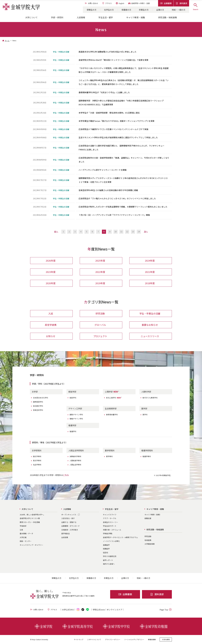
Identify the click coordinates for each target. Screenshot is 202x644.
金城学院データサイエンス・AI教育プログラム (120, 537)
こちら (66, 475)
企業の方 (160, 10)
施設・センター (26, 541)
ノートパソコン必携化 (111, 541)
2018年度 (150, 283)
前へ (56, 232)
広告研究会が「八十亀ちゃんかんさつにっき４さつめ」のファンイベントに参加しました (117, 198)
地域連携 (148, 540)
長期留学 (106, 545)
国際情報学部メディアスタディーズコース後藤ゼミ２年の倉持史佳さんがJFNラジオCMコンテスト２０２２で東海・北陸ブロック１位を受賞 (123, 180)
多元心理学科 (114, 398)
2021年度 (150, 272)
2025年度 (100, 261)
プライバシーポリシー (113, 639)
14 (139, 232)
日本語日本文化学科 (41, 398)
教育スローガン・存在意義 (30, 522)
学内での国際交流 (110, 556)
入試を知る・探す (68, 518)
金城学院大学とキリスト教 (30, 518)
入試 (51, 313)
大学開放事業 (150, 544)
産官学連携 (51, 325)
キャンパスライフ (110, 515)
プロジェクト (100, 336)
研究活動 (100, 313)
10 (116, 232)
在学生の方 (109, 10)
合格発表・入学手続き (70, 530)
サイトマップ (79, 639)
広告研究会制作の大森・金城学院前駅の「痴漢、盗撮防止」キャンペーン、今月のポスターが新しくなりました (124, 160)
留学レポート (108, 560)
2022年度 (100, 272)
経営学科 (73, 398)
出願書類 (166, 3)
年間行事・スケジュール (112, 530)
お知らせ (51, 336)
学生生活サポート (110, 526)
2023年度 (51, 272)
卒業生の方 (144, 10)
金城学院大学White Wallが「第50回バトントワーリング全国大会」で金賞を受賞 (113, 60)
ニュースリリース (150, 336)
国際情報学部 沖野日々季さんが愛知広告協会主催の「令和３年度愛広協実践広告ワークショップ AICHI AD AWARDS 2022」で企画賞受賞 (122, 103)
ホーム (7, 40)
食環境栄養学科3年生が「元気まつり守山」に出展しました (104, 92)
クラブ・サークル (110, 518)
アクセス (107, 3)
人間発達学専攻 (75, 461)
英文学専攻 (37, 461)
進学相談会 (66, 533)
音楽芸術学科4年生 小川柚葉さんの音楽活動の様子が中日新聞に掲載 (108, 190)
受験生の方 (92, 10)
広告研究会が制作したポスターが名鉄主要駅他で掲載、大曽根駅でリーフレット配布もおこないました (123, 207)
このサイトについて (94, 639)
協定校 (105, 553)
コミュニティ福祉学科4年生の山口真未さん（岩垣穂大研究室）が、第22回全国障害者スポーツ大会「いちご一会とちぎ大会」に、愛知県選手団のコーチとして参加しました (124, 82)
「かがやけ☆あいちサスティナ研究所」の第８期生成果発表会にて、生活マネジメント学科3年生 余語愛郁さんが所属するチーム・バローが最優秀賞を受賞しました (124, 70)
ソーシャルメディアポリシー (134, 639)
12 (127, 232)
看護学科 (73, 431)
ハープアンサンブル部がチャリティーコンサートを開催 (103, 170)
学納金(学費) (108, 533)
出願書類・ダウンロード (71, 526)
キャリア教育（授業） (153, 515)
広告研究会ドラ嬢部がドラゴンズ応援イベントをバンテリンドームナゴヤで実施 (113, 129)
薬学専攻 (109, 456)
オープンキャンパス (69, 515)
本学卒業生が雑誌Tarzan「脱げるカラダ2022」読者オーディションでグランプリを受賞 (117, 121)
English (120, 3)
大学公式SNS (68, 610)
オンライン (115, 610)
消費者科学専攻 (75, 456)
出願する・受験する (69, 522)
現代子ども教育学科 (150, 398)
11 (121, 232)
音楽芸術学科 (38, 410)
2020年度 (51, 283)
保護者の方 (126, 10)
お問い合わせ (91, 3)
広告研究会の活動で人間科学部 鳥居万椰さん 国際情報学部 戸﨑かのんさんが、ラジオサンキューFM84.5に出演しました (121, 148)
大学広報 (23, 537)
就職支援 (148, 518)
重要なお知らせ (150, 325)
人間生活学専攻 (75, 465)
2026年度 (51, 261)
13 (133, 232)
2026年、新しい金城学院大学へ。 (32, 515)
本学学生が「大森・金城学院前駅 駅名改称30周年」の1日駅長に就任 (109, 113)
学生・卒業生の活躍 (150, 313)
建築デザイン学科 (76, 415)
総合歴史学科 (38, 406)
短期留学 (106, 549)
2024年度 (150, 261)
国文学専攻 (37, 456)
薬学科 (145, 415)
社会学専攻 (37, 465)
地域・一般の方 (178, 10)
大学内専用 (166, 639)
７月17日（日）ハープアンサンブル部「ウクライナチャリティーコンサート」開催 (114, 215)
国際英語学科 (38, 402)
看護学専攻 (147, 456)
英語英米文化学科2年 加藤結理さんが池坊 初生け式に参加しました (108, 52)
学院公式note (99, 610)
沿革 (21, 530)
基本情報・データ (26, 533)
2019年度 (100, 283)
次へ (146, 232)
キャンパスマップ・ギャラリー (31, 545)
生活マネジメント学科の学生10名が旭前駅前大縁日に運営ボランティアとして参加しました (118, 137)
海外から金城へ (109, 564)
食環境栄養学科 (112, 415)
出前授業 (65, 537)
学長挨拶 (23, 526)
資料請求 (181, 3)
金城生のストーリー (110, 522)
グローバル (100, 325)
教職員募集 (152, 639)
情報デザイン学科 (76, 419)
